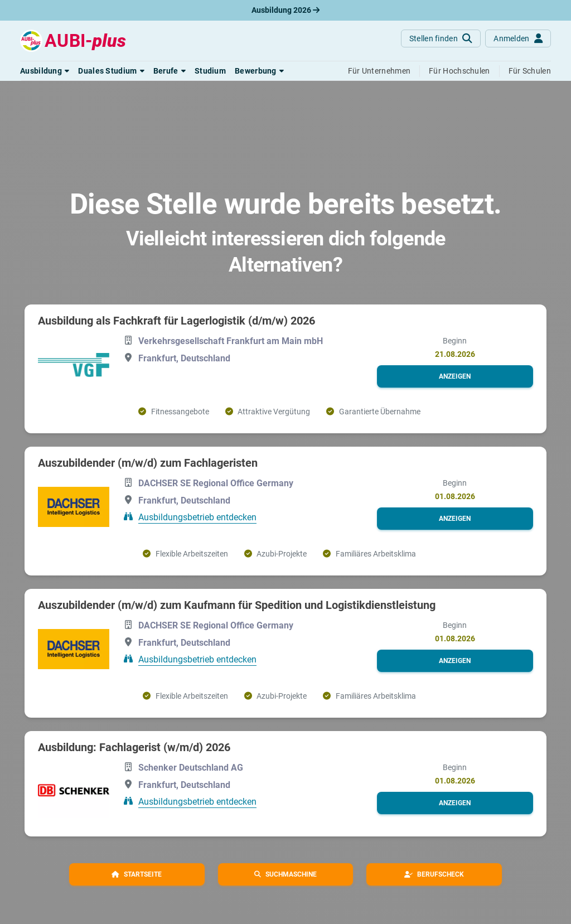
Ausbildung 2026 (285, 10)
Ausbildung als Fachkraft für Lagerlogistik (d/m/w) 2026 (176, 321)
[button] (45, 71)
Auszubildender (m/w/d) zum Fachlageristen (148, 463)
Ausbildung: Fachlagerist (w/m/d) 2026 (134, 747)
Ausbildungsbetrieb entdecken (197, 517)
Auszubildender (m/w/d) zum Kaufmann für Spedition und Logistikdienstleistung (237, 605)
